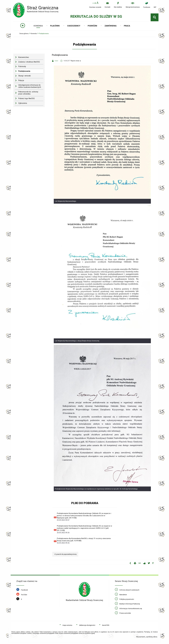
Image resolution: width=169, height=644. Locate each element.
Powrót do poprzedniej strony (66, 554)
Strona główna (24, 34)
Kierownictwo (24, 57)
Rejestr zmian (75, 61)
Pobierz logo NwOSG (26, 98)
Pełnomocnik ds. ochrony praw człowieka (28, 93)
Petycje (21, 80)
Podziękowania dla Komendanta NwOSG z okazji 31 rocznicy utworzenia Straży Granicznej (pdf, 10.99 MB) (84, 541)
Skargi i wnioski (24, 76)
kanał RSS (106, 625)
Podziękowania (44, 34)
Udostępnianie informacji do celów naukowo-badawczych (30, 86)
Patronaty (22, 66)
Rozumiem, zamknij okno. (147, 637)
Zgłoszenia (23, 103)
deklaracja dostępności (87, 625)
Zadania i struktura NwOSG (29, 62)
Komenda (34, 34)
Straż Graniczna (41, 8)
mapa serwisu (67, 625)
